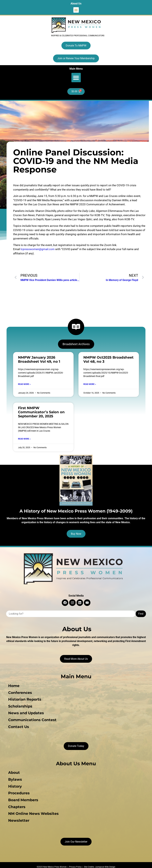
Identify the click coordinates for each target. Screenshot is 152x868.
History (14, 784)
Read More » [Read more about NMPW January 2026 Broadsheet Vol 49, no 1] (24, 384)
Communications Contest (32, 718)
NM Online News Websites (33, 810)
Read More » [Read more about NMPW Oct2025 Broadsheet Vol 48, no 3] (90, 384)
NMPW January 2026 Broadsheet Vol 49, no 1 (39, 359)
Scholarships (19, 705)
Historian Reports (24, 699)
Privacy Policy (75, 863)
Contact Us (18, 725)
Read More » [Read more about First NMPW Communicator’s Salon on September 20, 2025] (24, 439)
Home (13, 686)
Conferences (19, 692)
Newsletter (18, 817)
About (13, 771)
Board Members (22, 797)
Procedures (18, 790)
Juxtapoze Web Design (105, 863)
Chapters (16, 803)
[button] (76, 10)
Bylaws (14, 777)
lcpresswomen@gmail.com (38, 249)
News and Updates (25, 712)
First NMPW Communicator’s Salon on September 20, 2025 (41, 412)
